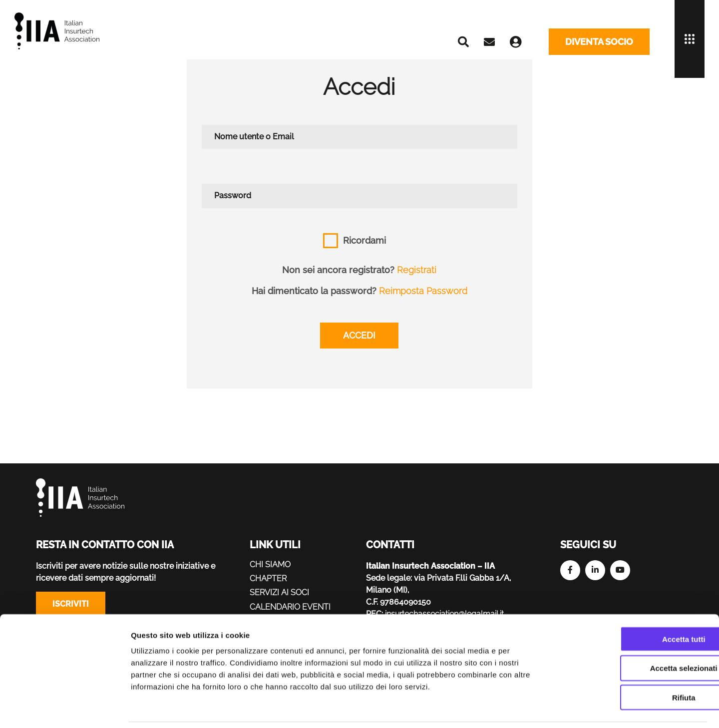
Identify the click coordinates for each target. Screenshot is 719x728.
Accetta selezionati (635, 635)
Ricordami (364, 240)
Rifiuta (636, 664)
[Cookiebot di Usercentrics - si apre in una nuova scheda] (65, 709)
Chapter (268, 578)
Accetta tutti (636, 605)
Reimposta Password (423, 291)
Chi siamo (270, 564)
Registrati (417, 270)
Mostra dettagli (525, 708)
